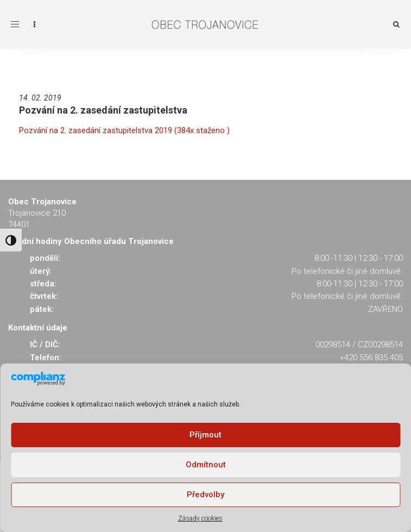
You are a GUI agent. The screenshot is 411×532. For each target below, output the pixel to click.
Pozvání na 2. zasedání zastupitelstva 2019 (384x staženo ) (124, 130)
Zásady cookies (200, 518)
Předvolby (205, 495)
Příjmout (205, 435)
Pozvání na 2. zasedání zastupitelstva (103, 110)
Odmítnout (206, 465)
